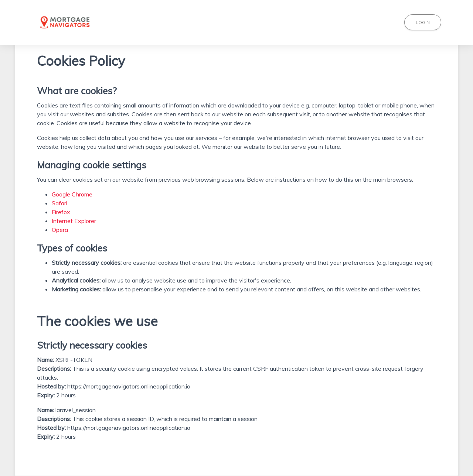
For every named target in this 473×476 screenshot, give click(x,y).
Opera (60, 230)
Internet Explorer (74, 221)
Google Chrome (72, 194)
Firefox (61, 212)
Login (423, 22)
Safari (59, 203)
